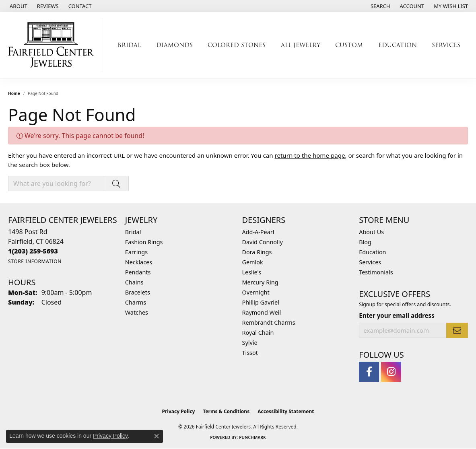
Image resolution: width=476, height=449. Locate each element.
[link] (18, 6)
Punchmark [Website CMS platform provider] (252, 437)
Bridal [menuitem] (133, 232)
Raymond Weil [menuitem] (262, 312)
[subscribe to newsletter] (457, 330)
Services (446, 45)
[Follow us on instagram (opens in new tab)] (391, 372)
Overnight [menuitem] (256, 292)
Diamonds (174, 45)
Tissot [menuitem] (250, 353)
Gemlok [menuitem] (253, 262)
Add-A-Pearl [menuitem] (258, 232)
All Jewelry (301, 45)
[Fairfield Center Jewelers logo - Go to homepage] (53, 45)
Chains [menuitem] (134, 282)
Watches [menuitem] (137, 312)
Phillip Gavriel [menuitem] (261, 302)
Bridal (129, 45)
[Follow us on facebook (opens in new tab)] (369, 372)
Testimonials (376, 272)
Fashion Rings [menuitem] (144, 242)
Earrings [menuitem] (136, 252)
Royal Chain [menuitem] (258, 333)
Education (398, 45)
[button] (380, 6)
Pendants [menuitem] (138, 272)
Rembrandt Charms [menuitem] (269, 322)
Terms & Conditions (226, 411)
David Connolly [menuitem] (263, 242)
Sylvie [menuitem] (250, 343)
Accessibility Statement (286, 411)
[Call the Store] (33, 251)
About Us (371, 232)
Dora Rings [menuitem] (257, 252)
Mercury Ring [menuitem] (260, 282)
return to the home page (310, 155)
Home (14, 93)
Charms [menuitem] (136, 302)
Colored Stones (237, 45)
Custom (349, 45)
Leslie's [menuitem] (252, 272)
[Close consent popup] (157, 436)
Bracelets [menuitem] (138, 292)
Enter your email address (397, 315)
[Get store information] (35, 261)
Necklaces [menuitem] (139, 262)
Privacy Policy (179, 411)
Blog (365, 242)
